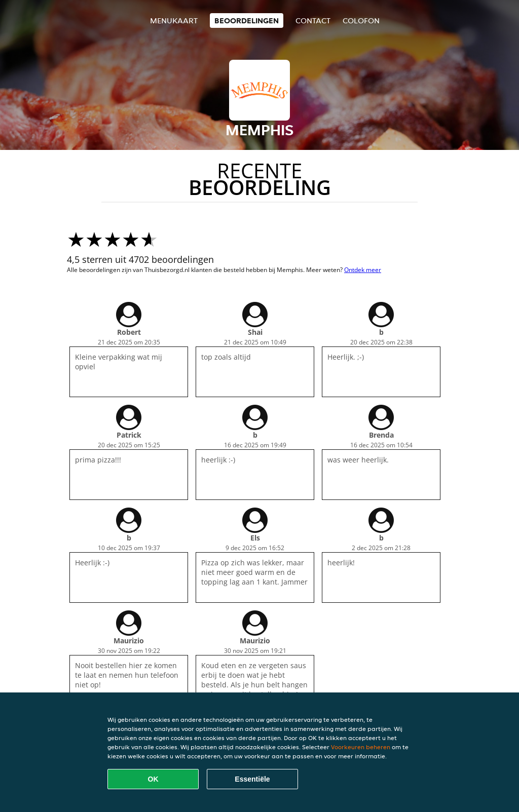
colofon (361, 21)
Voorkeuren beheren (361, 747)
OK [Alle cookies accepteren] (153, 779)
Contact (313, 21)
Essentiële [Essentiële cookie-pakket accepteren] (252, 779)
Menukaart (174, 21)
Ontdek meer (363, 270)
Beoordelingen (247, 21)
